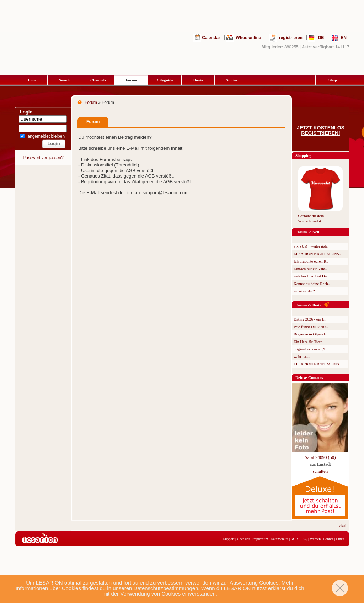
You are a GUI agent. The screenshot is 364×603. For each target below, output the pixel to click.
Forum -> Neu (307, 232)
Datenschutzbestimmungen (166, 588)
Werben (315, 539)
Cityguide (165, 80)
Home (31, 80)
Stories (232, 80)
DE (321, 38)
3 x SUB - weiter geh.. (311, 246)
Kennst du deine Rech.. (312, 284)
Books (199, 80)
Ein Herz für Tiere (308, 342)
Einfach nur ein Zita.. (310, 269)
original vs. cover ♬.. (310, 349)
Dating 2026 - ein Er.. (311, 319)
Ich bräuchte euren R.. (311, 261)
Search (65, 80)
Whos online (248, 38)
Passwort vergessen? (43, 158)
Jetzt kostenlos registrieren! (321, 131)
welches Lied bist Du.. (311, 276)
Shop (333, 80)
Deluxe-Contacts (309, 377)
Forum (132, 80)
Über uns (243, 539)
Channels (98, 80)
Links (340, 539)
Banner (328, 539)
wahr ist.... (302, 356)
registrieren (291, 38)
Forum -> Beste (308, 305)
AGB (294, 539)
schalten (320, 471)
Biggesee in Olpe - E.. (311, 334)
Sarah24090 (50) (320, 457)
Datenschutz (279, 539)
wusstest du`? (304, 291)
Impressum (260, 539)
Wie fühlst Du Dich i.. (311, 327)
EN (344, 38)
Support (229, 539)
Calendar (211, 38)
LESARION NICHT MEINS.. (317, 254)
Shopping (303, 155)
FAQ (304, 539)
